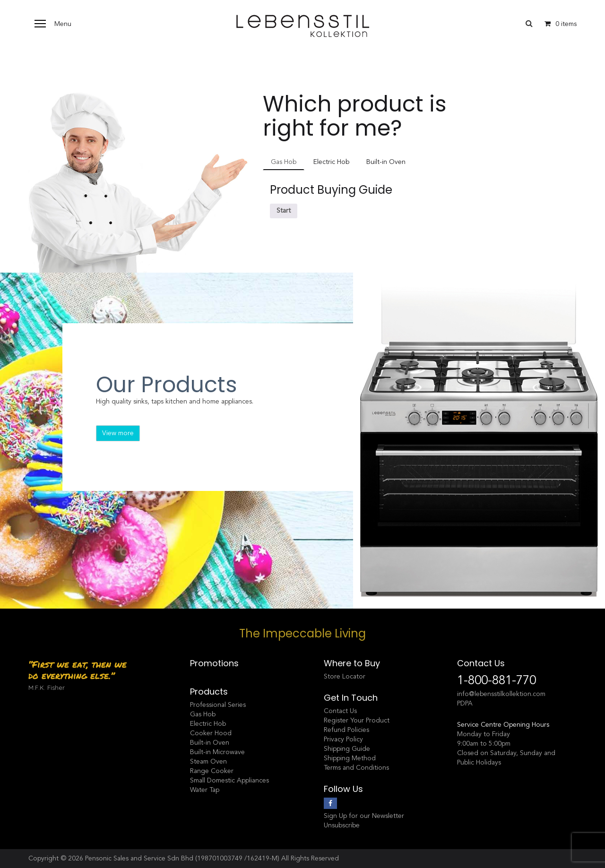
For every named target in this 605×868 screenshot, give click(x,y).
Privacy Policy (343, 739)
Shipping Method (350, 758)
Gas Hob (203, 714)
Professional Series (218, 705)
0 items (558, 24)
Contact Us (340, 711)
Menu (63, 24)
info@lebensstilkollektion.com (501, 694)
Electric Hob (208, 724)
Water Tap (205, 790)
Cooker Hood (211, 733)
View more (118, 433)
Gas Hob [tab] (284, 162)
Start (284, 211)
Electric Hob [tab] (331, 162)
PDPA (465, 703)
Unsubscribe (342, 825)
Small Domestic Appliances (229, 780)
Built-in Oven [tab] (386, 162)
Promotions (214, 663)
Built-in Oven (210, 743)
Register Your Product (357, 720)
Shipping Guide (347, 749)
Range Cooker (212, 771)
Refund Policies (346, 730)
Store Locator (345, 676)
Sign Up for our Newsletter (364, 816)
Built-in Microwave (217, 752)
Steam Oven (208, 761)
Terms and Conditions (356, 768)
